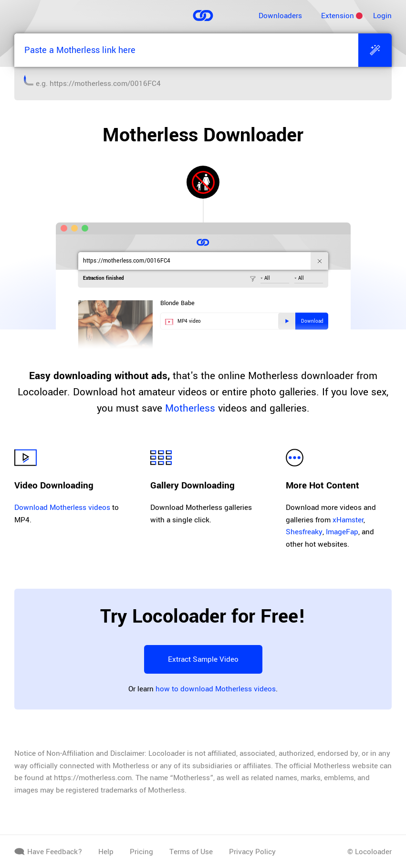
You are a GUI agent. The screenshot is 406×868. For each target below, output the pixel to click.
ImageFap (342, 532)
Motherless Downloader (203, 135)
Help (106, 852)
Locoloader (373, 852)
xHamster (348, 520)
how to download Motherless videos (216, 689)
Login (382, 16)
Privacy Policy (252, 852)
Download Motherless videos (62, 508)
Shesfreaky (304, 532)
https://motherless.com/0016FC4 (105, 84)
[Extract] (375, 50)
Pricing (141, 852)
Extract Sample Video (203, 659)
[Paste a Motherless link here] (186, 50)
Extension (338, 16)
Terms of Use (191, 852)
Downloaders (280, 16)
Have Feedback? (48, 852)
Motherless (190, 408)
